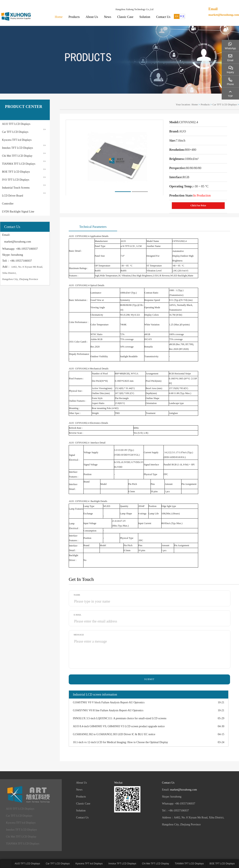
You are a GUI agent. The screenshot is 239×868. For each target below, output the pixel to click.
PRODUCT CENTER (24, 107)
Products (74, 17)
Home (59, 17)
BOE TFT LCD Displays (16, 172)
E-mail (78, 615)
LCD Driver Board (13, 196)
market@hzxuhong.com (224, 15)
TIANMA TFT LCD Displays (19, 164)
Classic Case (125, 17)
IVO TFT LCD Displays (16, 180)
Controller (8, 204)
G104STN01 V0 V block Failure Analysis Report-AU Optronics (109, 702)
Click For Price (198, 206)
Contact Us (163, 17)
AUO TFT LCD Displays (16, 124)
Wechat (118, 783)
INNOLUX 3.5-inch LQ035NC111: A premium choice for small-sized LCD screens (120, 718)
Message (79, 635)
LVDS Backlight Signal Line (18, 212)
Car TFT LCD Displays (15, 132)
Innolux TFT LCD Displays (17, 148)
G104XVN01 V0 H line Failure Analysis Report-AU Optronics (108, 710)
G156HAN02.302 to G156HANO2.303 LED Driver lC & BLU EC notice (114, 734)
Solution (145, 17)
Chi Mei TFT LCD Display (17, 156)
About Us (92, 17)
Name (77, 595)
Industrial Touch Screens (16, 188)
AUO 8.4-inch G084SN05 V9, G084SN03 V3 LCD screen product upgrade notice (119, 726)
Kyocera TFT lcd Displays (17, 140)
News (108, 17)
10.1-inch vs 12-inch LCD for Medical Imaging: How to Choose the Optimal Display (120, 742)
